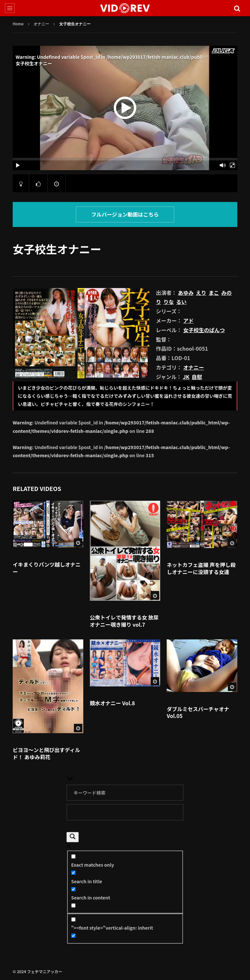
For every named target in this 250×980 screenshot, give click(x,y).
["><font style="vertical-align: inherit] (73, 919)
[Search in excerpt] (73, 905)
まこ (214, 293)
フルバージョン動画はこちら (125, 214)
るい (181, 302)
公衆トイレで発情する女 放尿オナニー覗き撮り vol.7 (124, 621)
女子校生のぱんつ (204, 330)
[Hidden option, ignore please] (73, 936)
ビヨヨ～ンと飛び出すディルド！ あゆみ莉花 (46, 753)
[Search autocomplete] (125, 812)
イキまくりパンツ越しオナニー (47, 568)
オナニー (41, 24)
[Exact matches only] (73, 856)
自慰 (197, 377)
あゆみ (186, 293)
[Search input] (125, 793)
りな (169, 302)
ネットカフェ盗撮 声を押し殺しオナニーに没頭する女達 (201, 568)
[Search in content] (73, 889)
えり (201, 293)
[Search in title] (73, 873)
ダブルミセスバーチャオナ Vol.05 (198, 712)
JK (186, 377)
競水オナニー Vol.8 (112, 703)
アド (188, 320)
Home (18, 24)
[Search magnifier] (73, 837)
